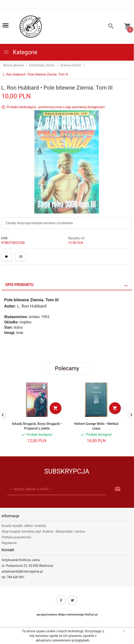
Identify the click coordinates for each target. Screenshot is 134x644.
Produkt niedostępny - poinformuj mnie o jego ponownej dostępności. (56, 107)
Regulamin (9, 543)
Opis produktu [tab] (19, 285)
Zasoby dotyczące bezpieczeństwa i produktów (39, 223)
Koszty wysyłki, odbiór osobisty (24, 526)
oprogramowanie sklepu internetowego (60, 615)
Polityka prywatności (16, 537)
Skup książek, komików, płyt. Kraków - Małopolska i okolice (43, 531)
